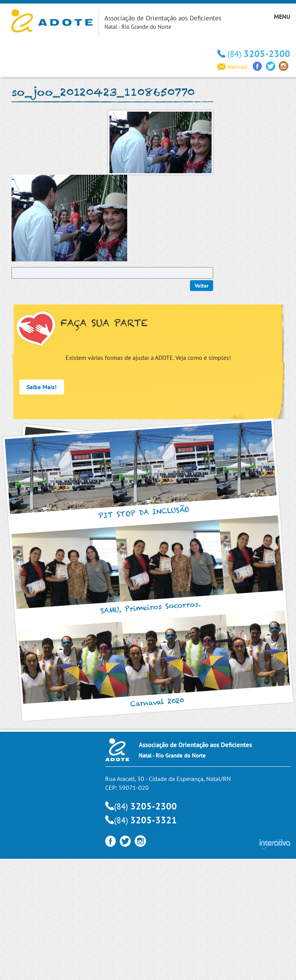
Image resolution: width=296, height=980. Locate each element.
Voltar (202, 286)
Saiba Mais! (42, 387)
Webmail (232, 67)
